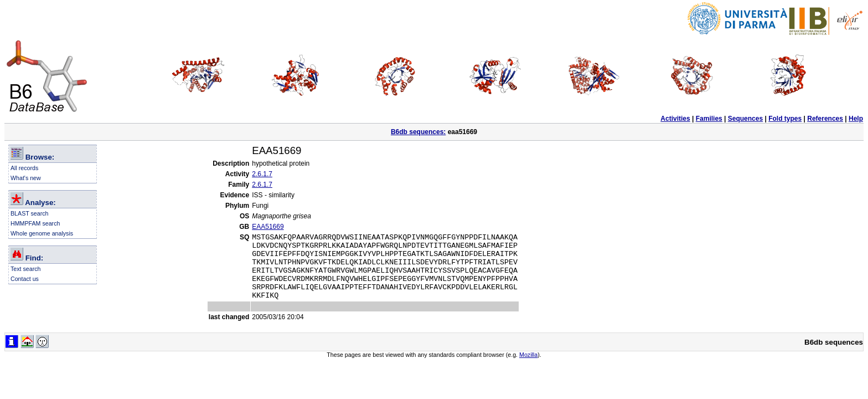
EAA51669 (268, 227)
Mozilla (528, 368)
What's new (26, 178)
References (825, 119)
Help (856, 119)
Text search (26, 269)
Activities (675, 119)
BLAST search (30, 213)
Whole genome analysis (42, 233)
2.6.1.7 (262, 174)
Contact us (25, 279)
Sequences (745, 119)
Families (709, 119)
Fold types (785, 119)
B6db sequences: (418, 132)
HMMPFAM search (35, 223)
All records (24, 168)
